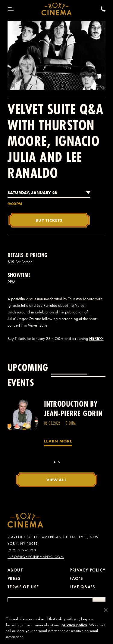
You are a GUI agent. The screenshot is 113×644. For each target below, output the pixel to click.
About (15, 570)
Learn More (58, 441)
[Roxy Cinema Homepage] (56, 9)
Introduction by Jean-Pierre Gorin (73, 409)
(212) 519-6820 (22, 550)
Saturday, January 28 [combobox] (32, 193)
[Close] (106, 613)
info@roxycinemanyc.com (36, 557)
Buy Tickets (49, 220)
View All (57, 480)
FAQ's (76, 579)
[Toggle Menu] (11, 9)
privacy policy (74, 627)
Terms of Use (23, 587)
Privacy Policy (88, 570)
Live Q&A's (82, 587)
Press (14, 579)
